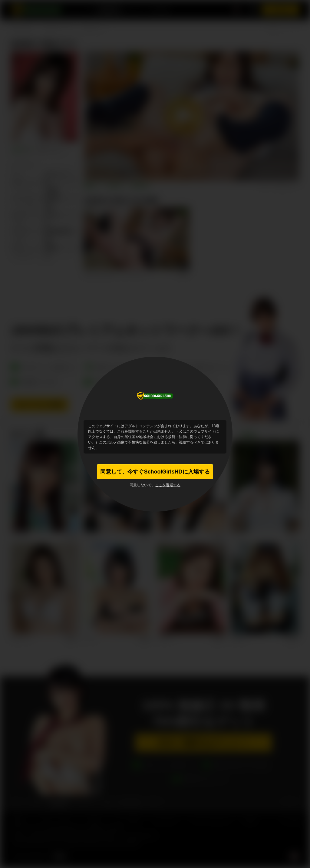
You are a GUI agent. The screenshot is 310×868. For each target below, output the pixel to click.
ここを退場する (168, 485)
